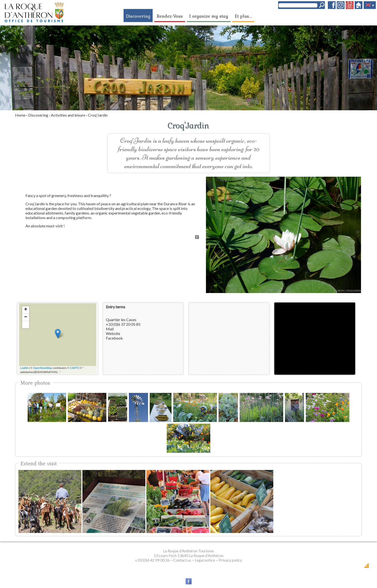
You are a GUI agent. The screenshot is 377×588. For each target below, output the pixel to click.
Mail (110, 329)
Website (113, 333)
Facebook (114, 338)
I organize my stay (209, 16)
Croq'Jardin (98, 115)
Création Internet (357, 567)
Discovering (138, 16)
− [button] (26, 317)
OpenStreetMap (43, 368)
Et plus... (243, 16)
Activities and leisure (68, 115)
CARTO (75, 368)
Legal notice (205, 560)
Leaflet (24, 368)
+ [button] (26, 310)
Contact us (182, 560)
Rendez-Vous (170, 16)
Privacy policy (230, 560)
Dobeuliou (339, 567)
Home (20, 115)
